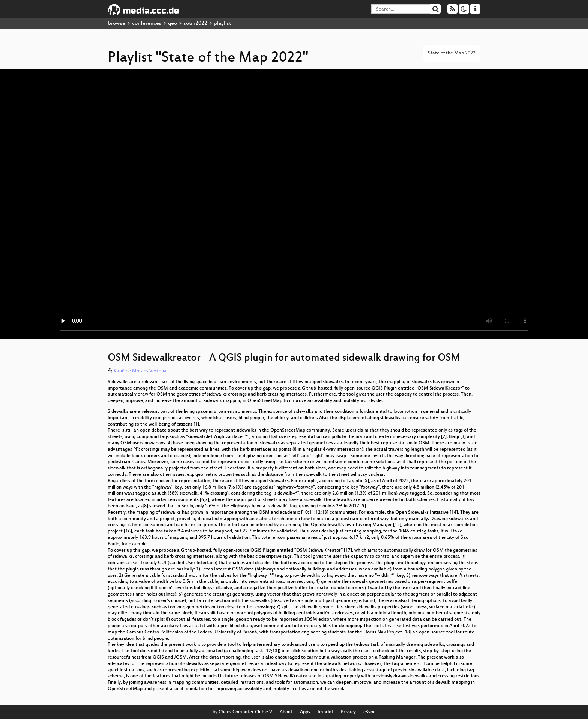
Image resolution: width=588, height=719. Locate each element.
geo (172, 23)
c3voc (369, 712)
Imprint (325, 712)
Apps (305, 712)
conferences (147, 23)
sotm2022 (196, 23)
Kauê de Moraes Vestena (140, 371)
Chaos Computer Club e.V (245, 712)
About (286, 712)
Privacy (348, 712)
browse (117, 23)
